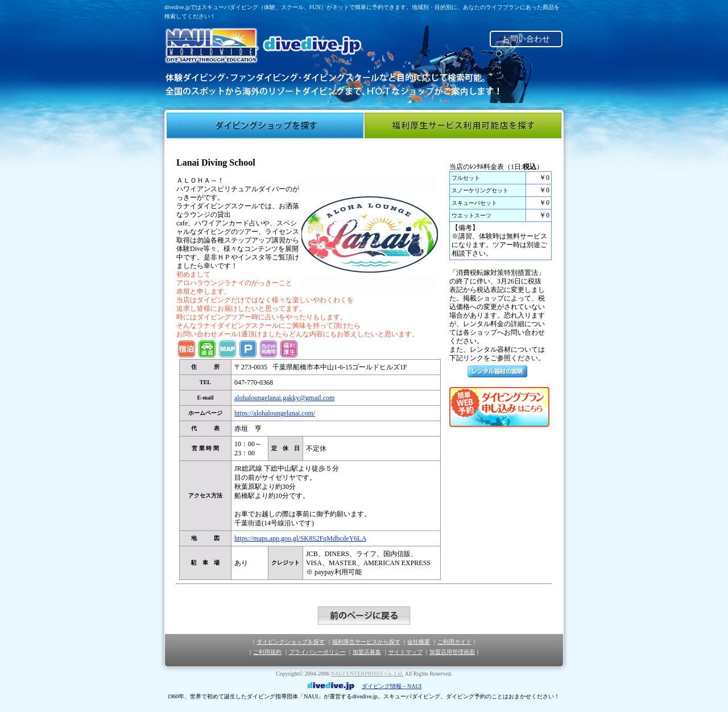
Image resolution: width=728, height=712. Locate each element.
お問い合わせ (526, 39)
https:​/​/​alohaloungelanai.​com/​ (275, 413)
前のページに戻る (364, 616)
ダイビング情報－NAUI (392, 686)
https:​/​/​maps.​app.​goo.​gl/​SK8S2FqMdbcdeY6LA (300, 538)
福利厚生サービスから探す (366, 642)
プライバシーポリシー (317, 652)
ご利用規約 (267, 652)
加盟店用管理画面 (452, 652)
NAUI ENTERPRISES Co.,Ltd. (367, 674)
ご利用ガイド (454, 642)
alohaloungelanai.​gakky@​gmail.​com (284, 398)
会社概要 (419, 642)
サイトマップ (406, 652)
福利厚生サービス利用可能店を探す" (463, 125)
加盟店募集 (367, 652)
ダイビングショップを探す (265, 125)
